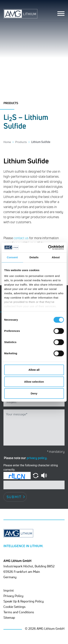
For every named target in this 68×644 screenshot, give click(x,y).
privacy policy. (37, 458)
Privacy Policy (13, 596)
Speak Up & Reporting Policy (24, 601)
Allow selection (34, 382)
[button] (36, 475)
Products (21, 142)
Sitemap (9, 617)
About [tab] (56, 257)
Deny (34, 393)
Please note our (26, 458)
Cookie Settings (15, 607)
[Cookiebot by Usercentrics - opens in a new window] (48, 247)
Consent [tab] (12, 257)
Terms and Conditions (19, 612)
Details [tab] (34, 257)
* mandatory (56, 452)
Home (7, 142)
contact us (21, 238)
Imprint (9, 590)
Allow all (34, 370)
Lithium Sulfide (41, 142)
